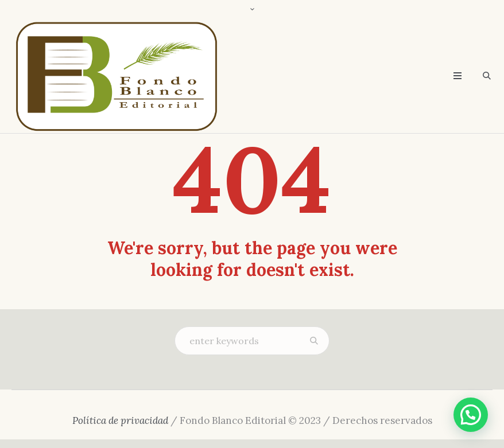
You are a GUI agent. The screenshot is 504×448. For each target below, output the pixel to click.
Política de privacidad (120, 420)
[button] (471, 415)
